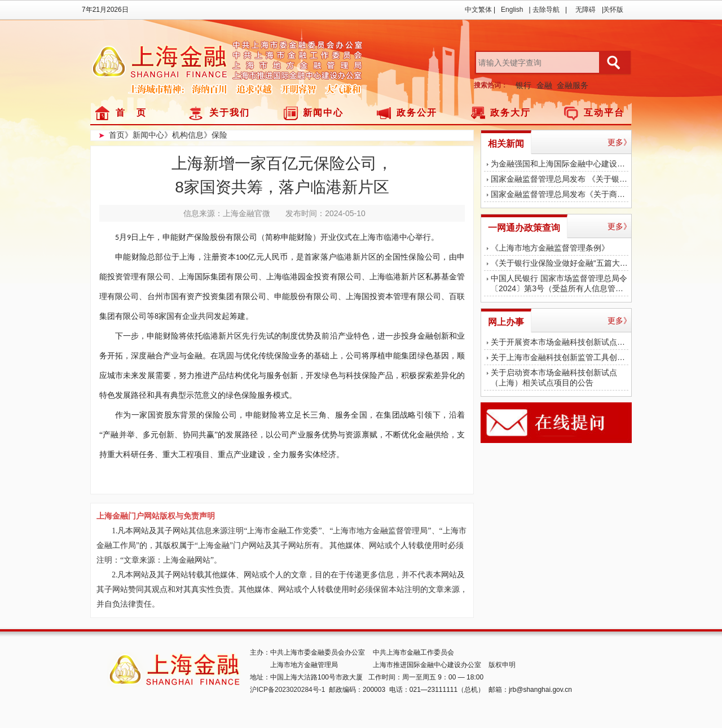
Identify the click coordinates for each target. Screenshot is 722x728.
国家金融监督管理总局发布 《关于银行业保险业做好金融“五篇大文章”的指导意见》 (560, 179)
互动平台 (604, 113)
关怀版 (613, 10)
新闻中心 (323, 113)
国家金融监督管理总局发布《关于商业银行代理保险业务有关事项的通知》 (560, 194)
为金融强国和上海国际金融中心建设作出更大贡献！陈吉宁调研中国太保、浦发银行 (560, 164)
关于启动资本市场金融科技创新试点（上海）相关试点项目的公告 (554, 378)
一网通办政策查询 (524, 228)
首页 (117, 135)
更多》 (619, 142)
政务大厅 (510, 113)
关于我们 (230, 113)
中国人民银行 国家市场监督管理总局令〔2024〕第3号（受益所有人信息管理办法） (560, 283)
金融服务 (573, 85)
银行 (523, 85)
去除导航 (546, 10)
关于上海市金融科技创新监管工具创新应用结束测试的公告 (560, 357)
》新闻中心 (144, 135)
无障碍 (585, 10)
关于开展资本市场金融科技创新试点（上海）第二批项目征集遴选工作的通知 (560, 342)
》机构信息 (184, 135)
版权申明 (502, 665)
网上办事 (506, 322)
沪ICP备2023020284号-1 (287, 690)
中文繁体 (478, 10)
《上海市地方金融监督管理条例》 (550, 248)
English (512, 10)
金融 (544, 85)
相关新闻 (506, 144)
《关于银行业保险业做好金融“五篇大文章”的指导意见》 (560, 263)
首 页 (131, 113)
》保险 (215, 135)
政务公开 (417, 113)
